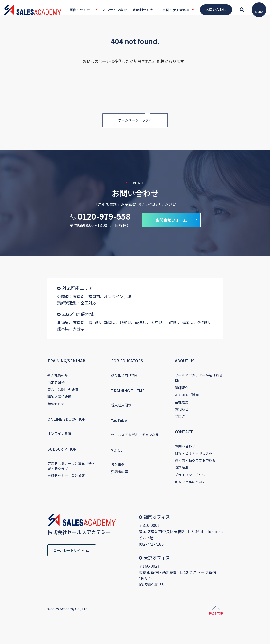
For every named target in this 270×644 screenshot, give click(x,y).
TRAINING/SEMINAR (38, 359)
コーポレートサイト (41, 544)
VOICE (107, 449)
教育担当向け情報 (115, 374)
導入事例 (109, 463)
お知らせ (191, 402)
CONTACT (193, 425)
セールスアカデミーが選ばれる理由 (211, 374)
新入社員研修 (30, 374)
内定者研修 (28, 381)
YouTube (110, 419)
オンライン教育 (31, 432)
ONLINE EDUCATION (39, 418)
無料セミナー (30, 402)
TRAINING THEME (119, 389)
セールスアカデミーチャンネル (126, 433)
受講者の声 (110, 470)
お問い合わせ (194, 439)
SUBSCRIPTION (34, 447)
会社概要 (191, 395)
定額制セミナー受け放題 (38, 474)
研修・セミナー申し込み (203, 446)
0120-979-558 (104, 221)
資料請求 (191, 461)
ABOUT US (194, 359)
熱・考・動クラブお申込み (205, 454)
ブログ (189, 409)
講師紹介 (191, 381)
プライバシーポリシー (201, 468)
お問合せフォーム (171, 225)
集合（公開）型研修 (35, 388)
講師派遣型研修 (31, 395)
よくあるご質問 (196, 388)
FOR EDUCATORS (118, 359)
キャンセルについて (199, 475)
